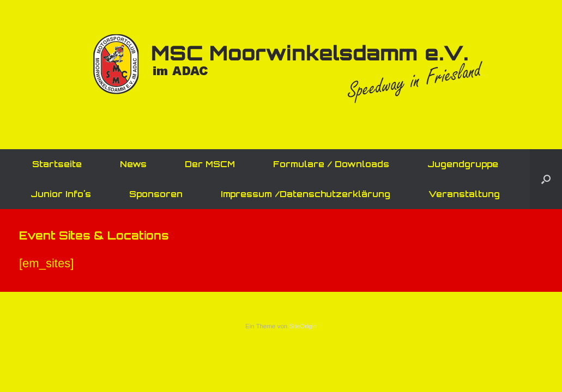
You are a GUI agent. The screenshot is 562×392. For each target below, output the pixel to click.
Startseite (57, 164)
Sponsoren (156, 194)
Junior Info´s (61, 194)
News (133, 164)
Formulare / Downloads (331, 164)
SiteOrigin (303, 326)
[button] (546, 179)
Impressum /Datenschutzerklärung (306, 194)
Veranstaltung (464, 194)
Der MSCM (210, 164)
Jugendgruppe (463, 164)
